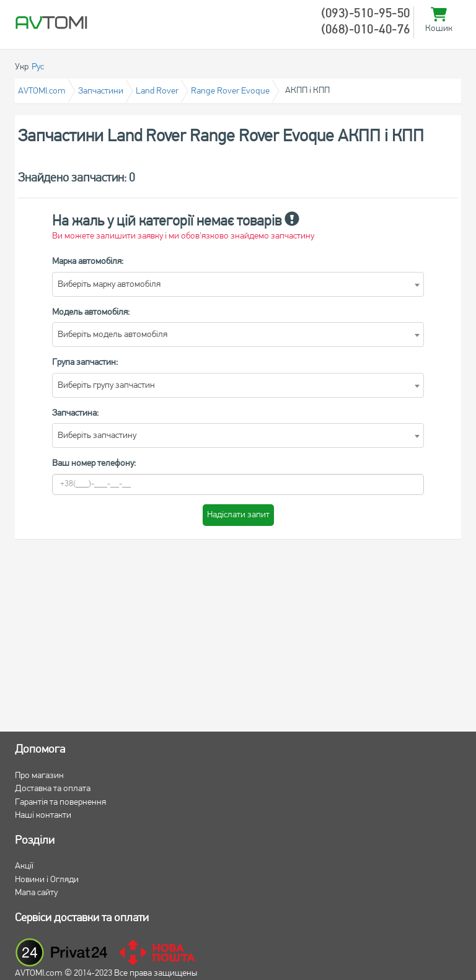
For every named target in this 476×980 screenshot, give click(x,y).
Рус (38, 67)
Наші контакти (43, 816)
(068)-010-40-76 (366, 30)
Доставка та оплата (53, 789)
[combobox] (238, 284)
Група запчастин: (85, 363)
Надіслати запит (238, 515)
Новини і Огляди (47, 880)
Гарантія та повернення (60, 803)
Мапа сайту (36, 893)
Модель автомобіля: (91, 313)
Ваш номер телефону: (94, 464)
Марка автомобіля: (88, 262)
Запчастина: (75, 413)
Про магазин (39, 776)
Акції (24, 866)
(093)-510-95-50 (366, 14)
